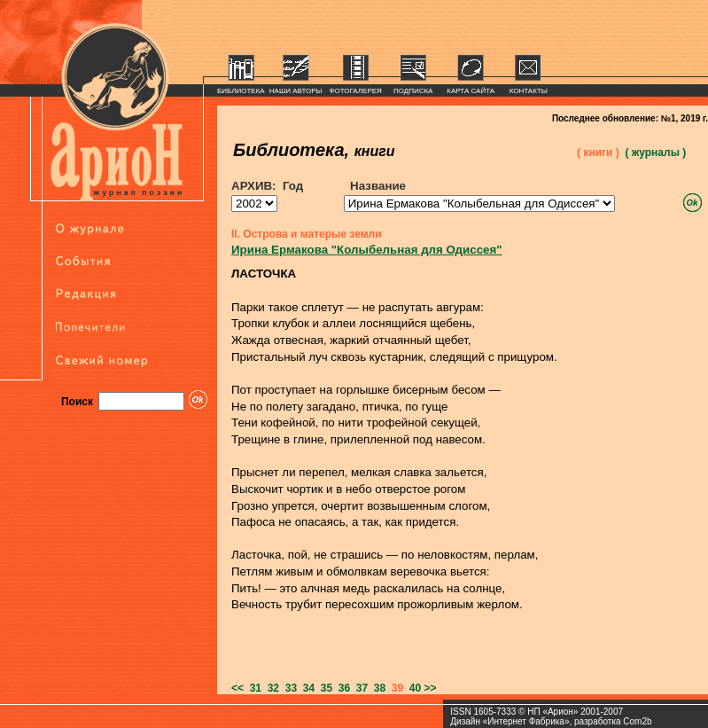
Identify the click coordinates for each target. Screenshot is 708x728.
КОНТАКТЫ (529, 91)
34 (306, 688)
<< (237, 688)
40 (412, 688)
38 (377, 688)
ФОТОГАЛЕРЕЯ (356, 91)
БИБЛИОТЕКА (241, 91)
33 (288, 688)
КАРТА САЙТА (471, 91)
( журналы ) (655, 153)
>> (431, 688)
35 (323, 688)
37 (359, 688)
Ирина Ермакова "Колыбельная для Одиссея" (367, 250)
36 (341, 688)
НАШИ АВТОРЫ (296, 91)
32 (270, 688)
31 (253, 688)
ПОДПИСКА (413, 91)
